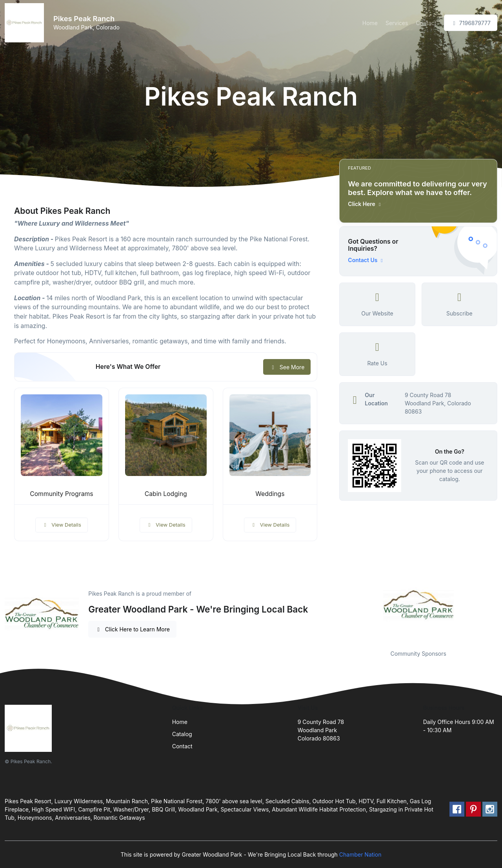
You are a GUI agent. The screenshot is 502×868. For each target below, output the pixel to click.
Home (370, 23)
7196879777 (471, 23)
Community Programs (61, 494)
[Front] (26, 23)
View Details (62, 525)
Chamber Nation (360, 854)
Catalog (182, 734)
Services (397, 23)
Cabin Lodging (166, 494)
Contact (426, 23)
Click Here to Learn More (132, 629)
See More (287, 367)
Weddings (270, 494)
